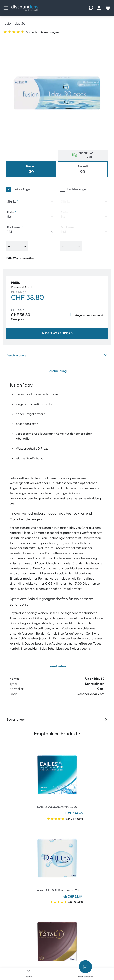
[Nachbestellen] (85, 967)
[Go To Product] (57, 772)
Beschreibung (57, 355)
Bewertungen (57, 719)
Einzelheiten (57, 666)
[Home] (29, 971)
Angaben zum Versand (86, 315)
